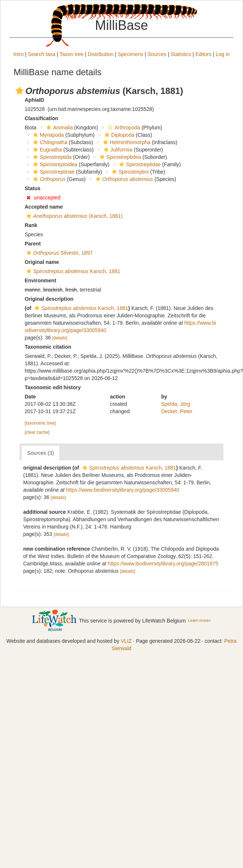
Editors (204, 54)
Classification (41, 118)
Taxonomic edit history (53, 387)
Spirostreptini (129, 172)
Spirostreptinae (53, 172)
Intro (18, 54)
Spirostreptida (51, 157)
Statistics (181, 54)
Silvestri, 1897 (59, 253)
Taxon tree (72, 54)
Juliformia (117, 150)
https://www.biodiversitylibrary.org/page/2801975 (163, 564)
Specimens (131, 54)
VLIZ (126, 641)
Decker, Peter (177, 411)
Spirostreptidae (139, 164)
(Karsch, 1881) (74, 216)
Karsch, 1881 (73, 271)
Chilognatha (49, 142)
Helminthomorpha (126, 142)
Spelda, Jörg (176, 404)
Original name (42, 262)
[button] (20, 91)
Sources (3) (40, 453)
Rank (31, 225)
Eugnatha (47, 150)
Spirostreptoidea (54, 164)
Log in (223, 54)
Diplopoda (119, 135)
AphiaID (34, 100)
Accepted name (44, 207)
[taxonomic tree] (40, 423)
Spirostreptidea (119, 157)
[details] (60, 338)
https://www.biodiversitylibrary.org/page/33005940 (123, 490)
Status (33, 188)
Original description (49, 299)
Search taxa (42, 54)
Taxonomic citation (48, 347)
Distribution (101, 54)
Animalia (59, 128)
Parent (33, 244)
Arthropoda (123, 128)
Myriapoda (47, 135)
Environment (40, 280)
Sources (157, 54)
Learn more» (200, 620)
